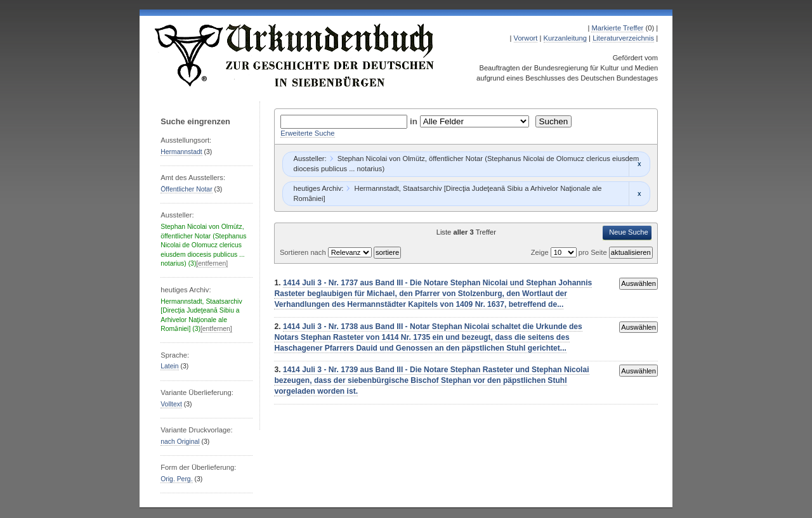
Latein (169, 366)
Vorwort (526, 38)
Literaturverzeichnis (623, 38)
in (415, 121)
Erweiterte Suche (307, 133)
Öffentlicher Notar (186, 189)
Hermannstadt (181, 152)
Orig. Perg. (176, 479)
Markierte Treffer (617, 28)
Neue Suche (629, 232)
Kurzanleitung (565, 38)
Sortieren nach (304, 252)
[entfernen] (212, 263)
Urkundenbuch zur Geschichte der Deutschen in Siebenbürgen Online (295, 55)
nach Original (180, 442)
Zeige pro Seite (570, 252)
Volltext (171, 404)
